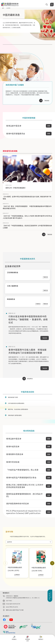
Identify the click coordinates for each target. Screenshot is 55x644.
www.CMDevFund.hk (12, 607)
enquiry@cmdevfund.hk (13, 604)
